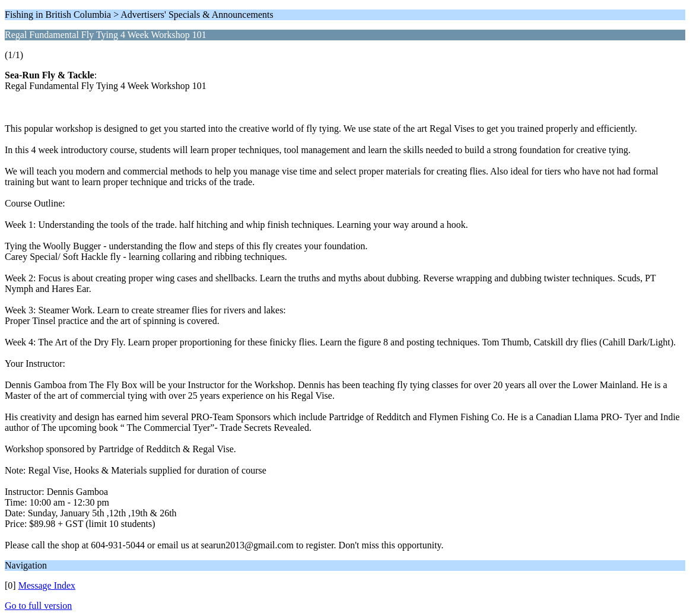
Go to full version (38, 606)
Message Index (47, 585)
